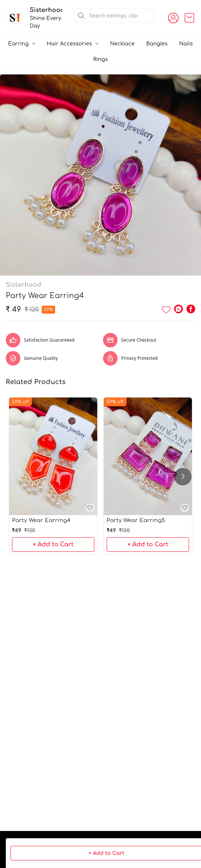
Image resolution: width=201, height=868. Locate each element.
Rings (100, 59)
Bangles (157, 44)
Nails (186, 44)
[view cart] (189, 18)
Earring (19, 44)
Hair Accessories (69, 44)
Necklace (122, 44)
